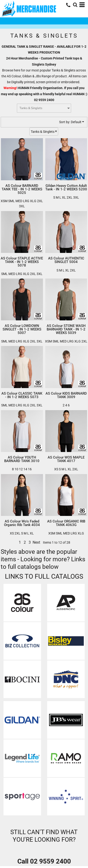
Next (36, 542)
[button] (22, 603)
